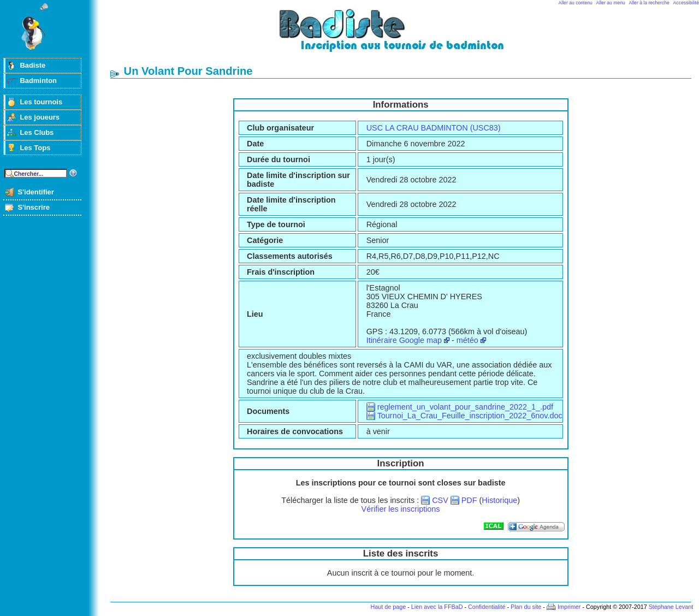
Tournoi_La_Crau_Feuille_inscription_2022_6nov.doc (470, 416)
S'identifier (35, 192)
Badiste (32, 65)
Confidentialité (487, 607)
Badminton (38, 81)
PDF (469, 500)
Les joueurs (40, 117)
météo (467, 340)
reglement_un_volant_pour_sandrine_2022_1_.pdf (465, 407)
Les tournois (41, 102)
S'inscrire (34, 207)
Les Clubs (37, 132)
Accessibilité (686, 3)
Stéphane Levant (671, 607)
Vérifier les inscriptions (401, 509)
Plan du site (526, 607)
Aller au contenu (576, 3)
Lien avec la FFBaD (437, 607)
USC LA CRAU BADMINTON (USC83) (434, 128)
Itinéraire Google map (404, 340)
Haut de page (388, 607)
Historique (499, 500)
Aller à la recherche (649, 3)
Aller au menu (611, 3)
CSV (440, 500)
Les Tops (35, 148)
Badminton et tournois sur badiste (405, 36)
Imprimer (569, 607)
